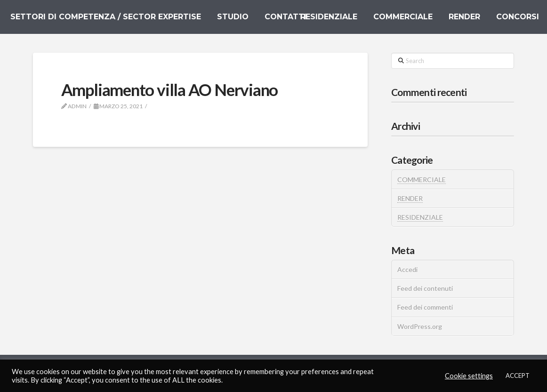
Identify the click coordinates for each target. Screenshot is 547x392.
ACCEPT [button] (518, 376)
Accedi (407, 269)
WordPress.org (420, 326)
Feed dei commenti (425, 307)
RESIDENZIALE (420, 217)
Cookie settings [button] (469, 376)
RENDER (410, 198)
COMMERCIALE (422, 180)
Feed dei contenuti (425, 288)
